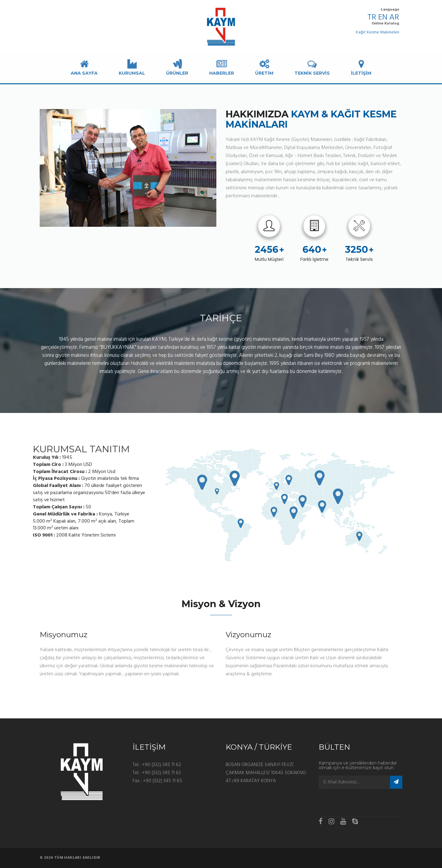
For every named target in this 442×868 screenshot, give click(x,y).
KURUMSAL (132, 68)
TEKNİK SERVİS (312, 68)
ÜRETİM (264, 68)
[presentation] (355, 801)
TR (372, 18)
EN (383, 18)
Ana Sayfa (84, 68)
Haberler (222, 68)
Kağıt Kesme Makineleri (378, 33)
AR (394, 18)
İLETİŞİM (361, 68)
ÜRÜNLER (177, 68)
